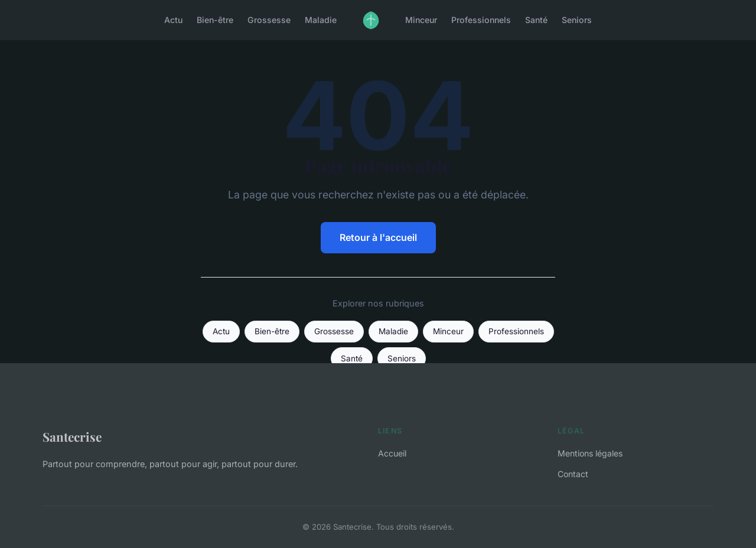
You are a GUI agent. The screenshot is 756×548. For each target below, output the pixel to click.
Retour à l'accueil (378, 237)
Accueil (392, 453)
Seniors (577, 20)
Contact (573, 474)
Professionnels (481, 20)
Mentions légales (590, 453)
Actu (173, 20)
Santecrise (72, 436)
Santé (536, 20)
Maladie (321, 20)
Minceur (421, 20)
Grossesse (269, 20)
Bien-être (215, 20)
